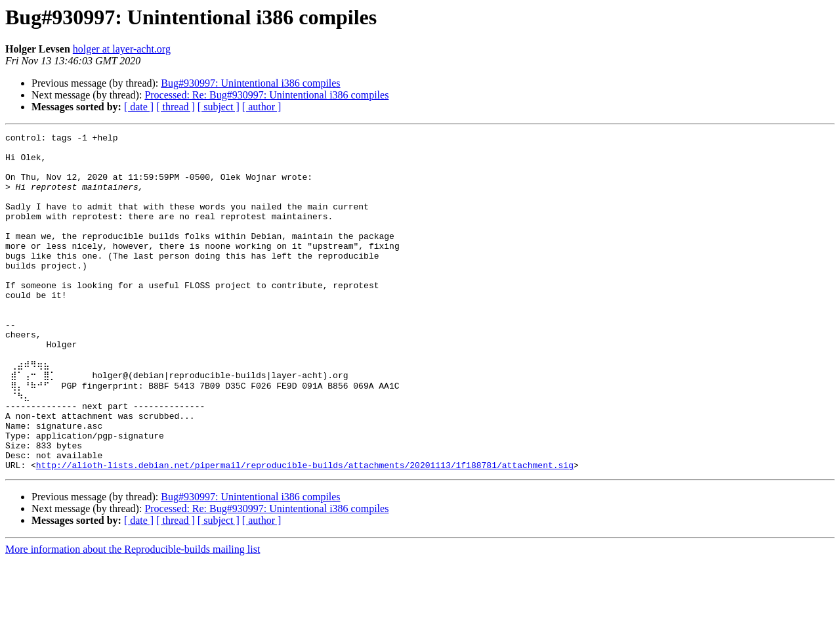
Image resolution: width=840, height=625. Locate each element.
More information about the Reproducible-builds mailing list (133, 614)
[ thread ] (176, 107)
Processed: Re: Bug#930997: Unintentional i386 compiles (266, 95)
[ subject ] (219, 107)
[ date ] (139, 107)
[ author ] (262, 107)
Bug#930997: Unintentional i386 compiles (250, 83)
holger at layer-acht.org (122, 49)
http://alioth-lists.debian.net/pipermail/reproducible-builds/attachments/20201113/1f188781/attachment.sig (305, 529)
